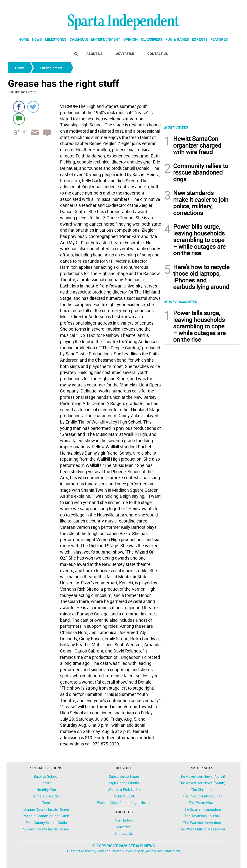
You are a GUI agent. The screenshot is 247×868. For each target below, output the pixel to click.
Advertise (125, 54)
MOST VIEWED (176, 127)
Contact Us (158, 54)
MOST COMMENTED (181, 302)
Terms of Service (109, 851)
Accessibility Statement (163, 851)
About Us (94, 54)
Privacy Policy (134, 851)
